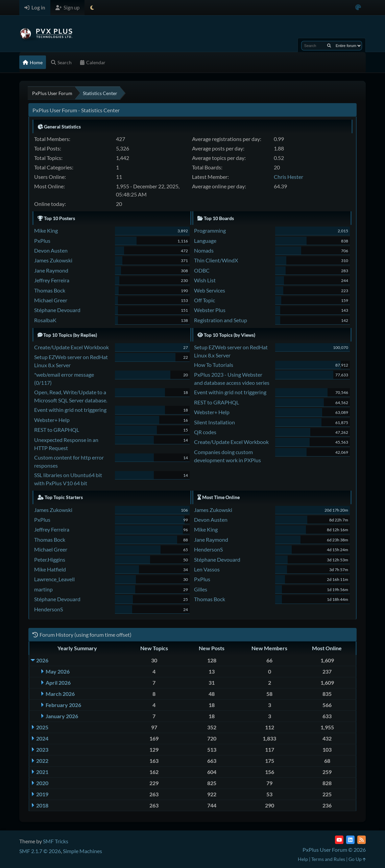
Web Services (210, 290)
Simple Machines (82, 851)
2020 (42, 783)
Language (205, 241)
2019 (42, 794)
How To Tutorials (214, 365)
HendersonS (49, 609)
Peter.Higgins (50, 559)
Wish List (205, 280)
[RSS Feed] (362, 840)
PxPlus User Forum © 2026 (334, 850)
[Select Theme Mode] (92, 8)
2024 (42, 738)
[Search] (329, 46)
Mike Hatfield (50, 569)
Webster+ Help (52, 420)
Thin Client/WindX (216, 260)
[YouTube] (339, 840)
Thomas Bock (50, 290)
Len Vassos (207, 569)
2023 (42, 749)
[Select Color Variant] (358, 8)
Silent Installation (214, 422)
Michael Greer (51, 300)
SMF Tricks (56, 841)
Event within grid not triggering (70, 410)
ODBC (202, 270)
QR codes (205, 432)
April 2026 (58, 683)
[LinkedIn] (350, 840)
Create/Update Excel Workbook (71, 347)
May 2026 (58, 671)
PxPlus (42, 241)
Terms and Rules (328, 859)
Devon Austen (51, 250)
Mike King (46, 230)
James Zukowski (53, 260)
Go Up (357, 859)
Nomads (204, 250)
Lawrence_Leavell (54, 579)
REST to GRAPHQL (57, 430)
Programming (210, 230)
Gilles (201, 589)
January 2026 (62, 716)
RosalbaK (45, 320)
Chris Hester (288, 177)
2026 (42, 660)
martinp (43, 589)
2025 (42, 727)
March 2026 (60, 694)
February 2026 (63, 705)
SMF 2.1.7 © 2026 (40, 851)
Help (303, 859)
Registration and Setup (221, 320)
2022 (42, 761)
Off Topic (204, 300)
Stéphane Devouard (57, 310)
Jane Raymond (51, 270)
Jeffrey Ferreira (52, 280)
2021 (42, 772)
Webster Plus (210, 310)
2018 (42, 805)
